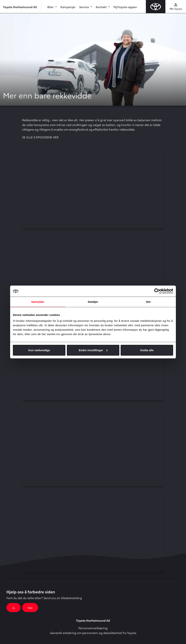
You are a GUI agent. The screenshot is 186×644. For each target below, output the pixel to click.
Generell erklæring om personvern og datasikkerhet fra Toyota (93, 633)
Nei (30, 608)
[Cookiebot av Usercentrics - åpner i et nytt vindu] (157, 291)
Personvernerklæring (93, 628)
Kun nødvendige (39, 350)
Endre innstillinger (93, 350)
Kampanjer (68, 7)
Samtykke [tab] (38, 302)
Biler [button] (51, 7)
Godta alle (147, 350)
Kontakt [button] (102, 7)
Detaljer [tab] (93, 302)
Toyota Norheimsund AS (20, 7)
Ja (14, 608)
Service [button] (84, 7)
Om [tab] (148, 302)
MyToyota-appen (125, 7)
